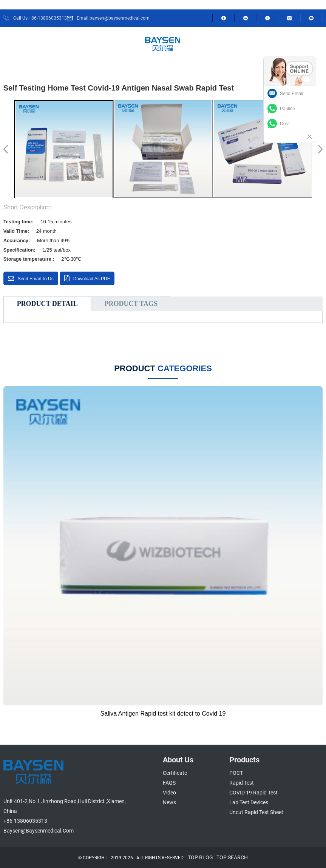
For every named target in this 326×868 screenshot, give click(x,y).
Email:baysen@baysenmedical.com (113, 18)
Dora (285, 124)
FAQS (169, 783)
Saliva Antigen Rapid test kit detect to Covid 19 (163, 714)
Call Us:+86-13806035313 (40, 18)
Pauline (287, 109)
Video (169, 793)
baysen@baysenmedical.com (39, 831)
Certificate (175, 773)
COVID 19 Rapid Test (253, 793)
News (169, 802)
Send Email (291, 94)
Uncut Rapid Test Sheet (256, 812)
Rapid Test (242, 783)
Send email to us (36, 279)
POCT (236, 773)
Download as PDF (92, 279)
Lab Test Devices (249, 802)
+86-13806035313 (25, 821)
